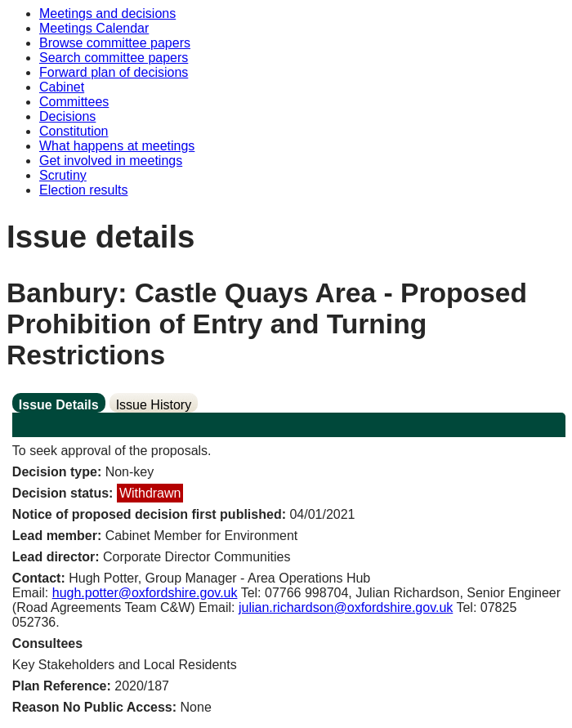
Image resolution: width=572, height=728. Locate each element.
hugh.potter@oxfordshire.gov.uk (145, 593)
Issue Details (59, 405)
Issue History (154, 405)
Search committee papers (114, 58)
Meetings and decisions (107, 13)
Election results (84, 190)
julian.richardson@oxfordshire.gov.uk (346, 607)
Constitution (74, 131)
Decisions (67, 116)
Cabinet (62, 87)
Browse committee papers (115, 43)
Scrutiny (63, 175)
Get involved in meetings (111, 161)
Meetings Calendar (94, 28)
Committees (74, 102)
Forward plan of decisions (114, 72)
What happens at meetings (117, 146)
